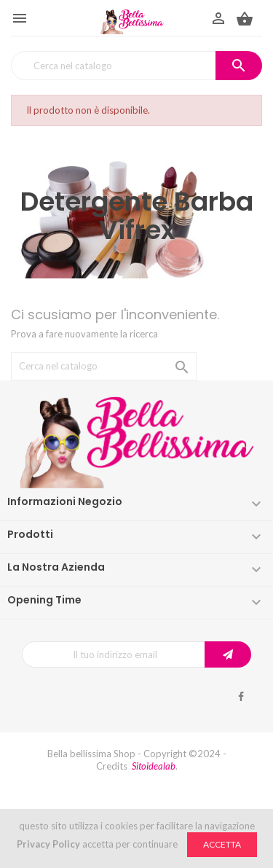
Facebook (241, 697)
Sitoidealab (154, 766)
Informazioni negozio (65, 501)
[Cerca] (136, 66)
